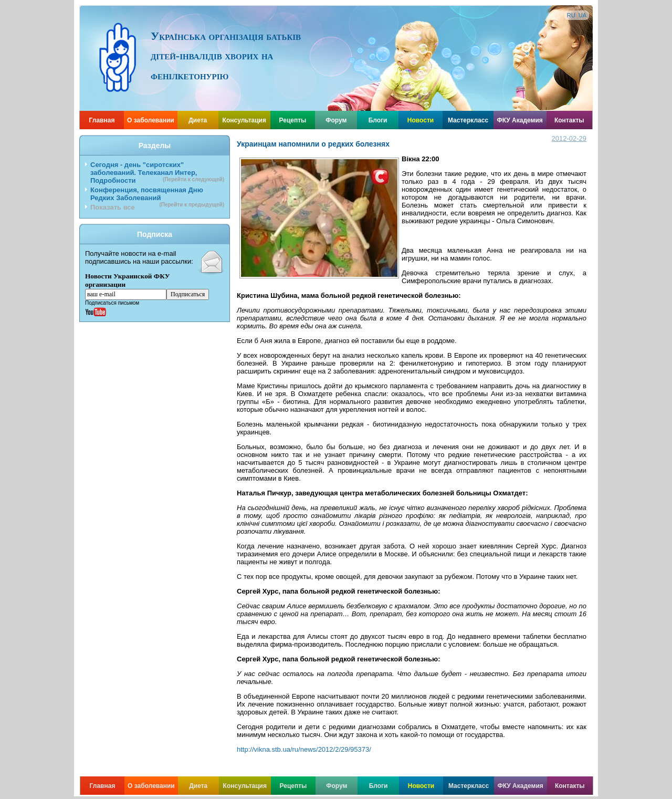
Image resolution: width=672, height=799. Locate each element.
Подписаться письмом (112, 303)
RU (571, 15)
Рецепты (293, 120)
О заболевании (151, 120)
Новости (421, 120)
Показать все (113, 207)
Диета (198, 120)
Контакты (569, 120)
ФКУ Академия (519, 120)
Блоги (378, 120)
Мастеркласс (468, 120)
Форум (336, 120)
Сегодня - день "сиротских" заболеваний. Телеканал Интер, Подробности (157, 173)
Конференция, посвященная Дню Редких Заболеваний (157, 195)
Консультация (244, 120)
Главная (102, 120)
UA (582, 15)
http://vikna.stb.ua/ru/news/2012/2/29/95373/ (304, 749)
